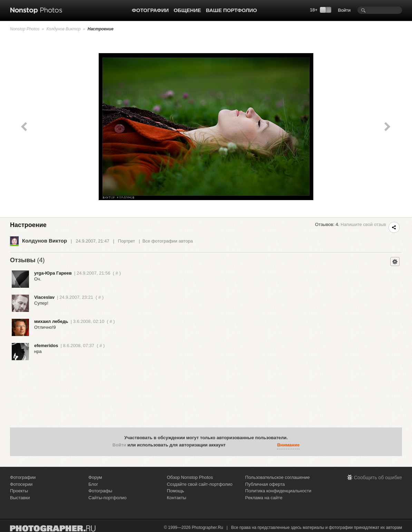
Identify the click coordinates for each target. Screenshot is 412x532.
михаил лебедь (51, 321)
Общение (187, 10)
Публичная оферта (265, 484)
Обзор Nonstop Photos (190, 477)
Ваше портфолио (232, 10)
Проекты (19, 491)
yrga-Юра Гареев (53, 273)
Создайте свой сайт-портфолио (199, 484)
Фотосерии (21, 484)
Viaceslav (44, 297)
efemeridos (46, 346)
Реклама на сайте (264, 498)
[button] (233, 445)
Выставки (20, 498)
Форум (95, 477)
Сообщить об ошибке (378, 477)
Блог (93, 484)
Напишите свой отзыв (363, 224)
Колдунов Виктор (63, 29)
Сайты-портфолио (107, 498)
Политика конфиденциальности (278, 491)
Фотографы (100, 491)
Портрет (126, 241)
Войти (344, 10)
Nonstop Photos (25, 29)
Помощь (175, 491)
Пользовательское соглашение (278, 477)
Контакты (176, 498)
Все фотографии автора (168, 241)
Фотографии (150, 10)
